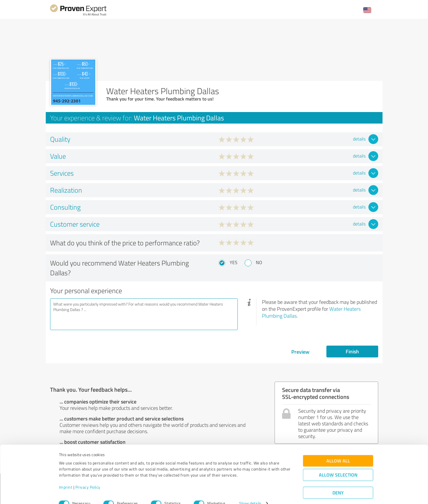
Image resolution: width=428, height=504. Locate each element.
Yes (234, 262)
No (259, 262)
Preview (300, 352)
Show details (250, 493)
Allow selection (338, 465)
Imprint (66, 477)
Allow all (338, 451)
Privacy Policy (88, 477)
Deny (338, 483)
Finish (352, 351)
